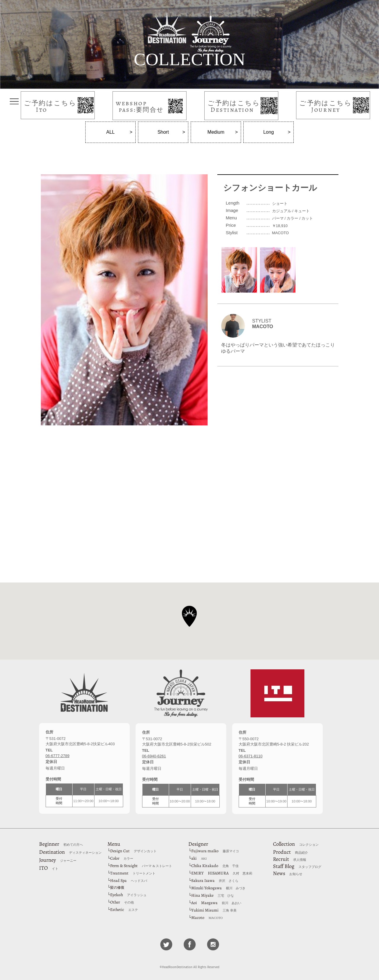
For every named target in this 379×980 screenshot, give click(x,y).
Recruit (290, 859)
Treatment (133, 873)
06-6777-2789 (58, 756)
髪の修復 (117, 888)
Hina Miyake (213, 895)
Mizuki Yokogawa (218, 888)
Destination (70, 852)
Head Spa (129, 881)
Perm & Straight (141, 866)
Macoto (207, 918)
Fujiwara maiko (215, 851)
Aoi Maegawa (216, 903)
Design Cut (133, 851)
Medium (216, 132)
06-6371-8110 (251, 756)
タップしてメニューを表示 (14, 101)
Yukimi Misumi (214, 910)
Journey (58, 860)
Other (122, 902)
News (288, 873)
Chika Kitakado (215, 866)
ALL (110, 132)
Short (163, 132)
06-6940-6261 (154, 756)
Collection (296, 844)
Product (290, 852)
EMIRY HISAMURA (222, 873)
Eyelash (128, 895)
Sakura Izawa (215, 881)
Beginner (61, 844)
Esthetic (124, 910)
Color (122, 858)
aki (199, 858)
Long (269, 132)
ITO (49, 868)
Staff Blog (297, 866)
